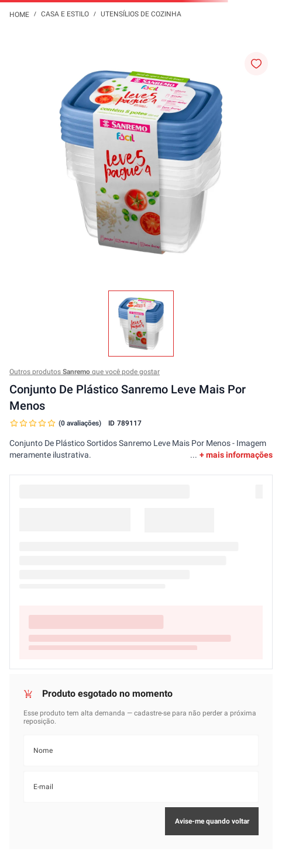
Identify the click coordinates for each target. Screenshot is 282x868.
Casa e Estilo (65, 14)
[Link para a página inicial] (19, 14)
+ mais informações (236, 455)
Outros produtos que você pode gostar (85, 372)
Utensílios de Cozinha (141, 14)
